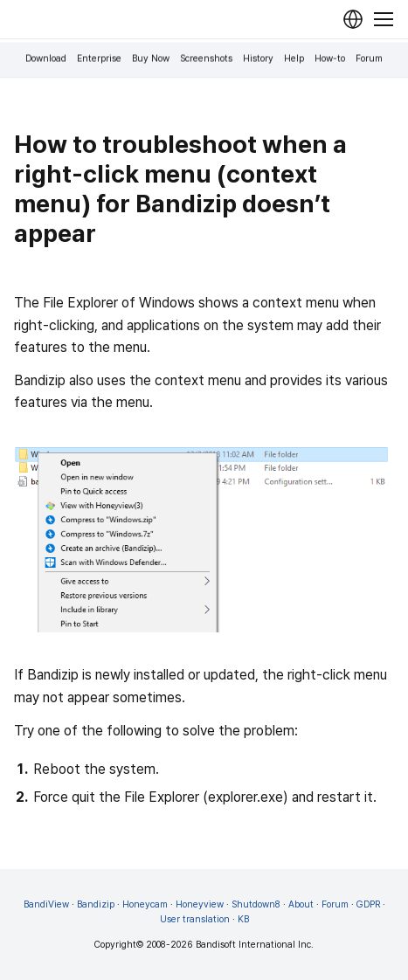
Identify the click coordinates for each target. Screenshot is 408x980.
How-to (330, 59)
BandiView (46, 904)
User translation (195, 919)
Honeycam (145, 904)
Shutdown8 (256, 904)
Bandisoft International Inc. (255, 945)
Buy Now (151, 59)
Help (294, 59)
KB (243, 919)
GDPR (368, 904)
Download (46, 59)
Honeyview (200, 904)
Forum (369, 59)
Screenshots (206, 59)
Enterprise (99, 59)
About (301, 904)
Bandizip (96, 904)
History (258, 59)
